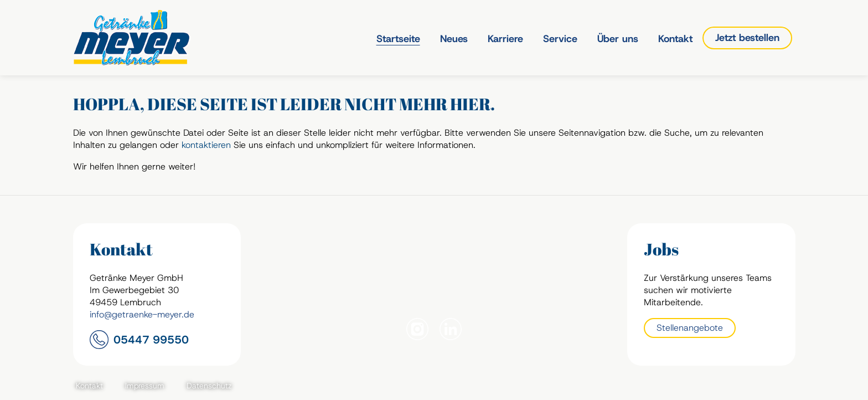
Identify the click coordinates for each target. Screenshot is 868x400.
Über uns (618, 39)
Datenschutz (209, 386)
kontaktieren (206, 145)
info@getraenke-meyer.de (142, 314)
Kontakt (675, 39)
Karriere (505, 39)
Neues (454, 39)
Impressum (145, 386)
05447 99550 (151, 340)
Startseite (398, 39)
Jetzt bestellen (747, 38)
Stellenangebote (690, 328)
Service (560, 39)
